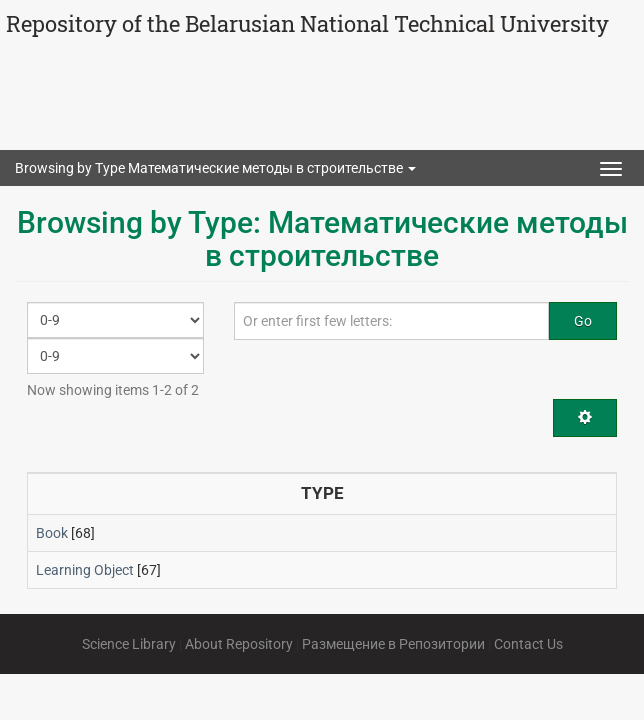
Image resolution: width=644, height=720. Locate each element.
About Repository (239, 644)
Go (583, 321)
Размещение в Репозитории (393, 644)
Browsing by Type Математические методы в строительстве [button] (215, 168)
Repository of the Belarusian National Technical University (307, 23)
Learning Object (85, 570)
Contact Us (528, 644)
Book (52, 533)
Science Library (129, 644)
